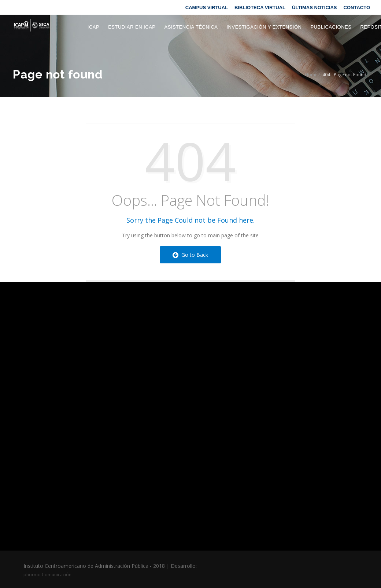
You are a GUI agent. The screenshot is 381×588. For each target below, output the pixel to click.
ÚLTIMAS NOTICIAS (315, 8)
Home (311, 75)
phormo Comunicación (47, 575)
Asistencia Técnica (191, 27)
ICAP (93, 27)
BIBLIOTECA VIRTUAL (260, 8)
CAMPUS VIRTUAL (207, 8)
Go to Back (190, 255)
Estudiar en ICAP (132, 27)
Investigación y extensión (264, 27)
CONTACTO (357, 8)
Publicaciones (331, 27)
